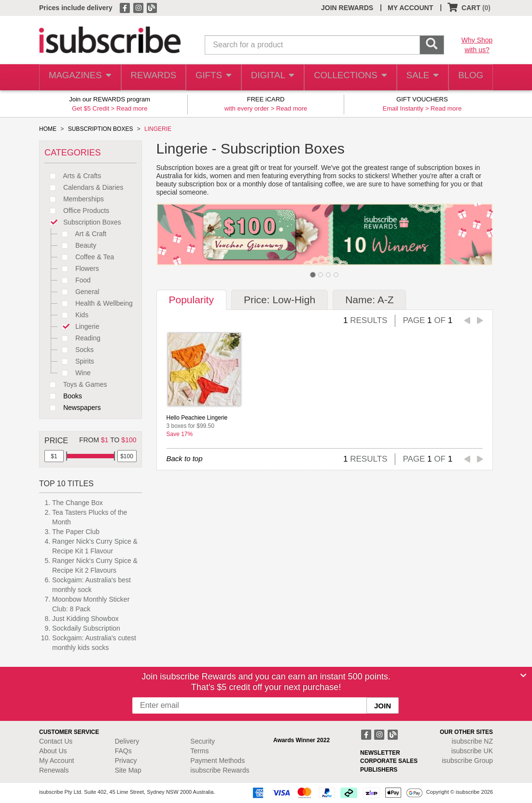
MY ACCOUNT (410, 8)
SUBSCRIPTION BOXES (101, 129)
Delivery (127, 741)
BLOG (469, 77)
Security (203, 741)
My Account (56, 761)
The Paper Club (76, 532)
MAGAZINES (79, 77)
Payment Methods (217, 761)
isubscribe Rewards (220, 770)
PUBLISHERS (379, 770)
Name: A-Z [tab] (369, 300)
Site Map (128, 770)
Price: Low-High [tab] (280, 300)
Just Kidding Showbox (85, 619)
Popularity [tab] (191, 300)
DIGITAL (272, 77)
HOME (48, 129)
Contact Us (56, 741)
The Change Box (77, 503)
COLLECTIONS (348, 77)
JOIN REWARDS (347, 8)
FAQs (123, 751)
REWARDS (151, 77)
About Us (53, 751)
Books (63, 396)
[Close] (523, 676)
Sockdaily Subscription (86, 628)
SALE (419, 77)
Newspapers (73, 408)
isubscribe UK (472, 751)
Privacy (126, 761)
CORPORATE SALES (389, 761)
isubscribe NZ (472, 741)
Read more (132, 108)
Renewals (54, 770)
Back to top (185, 458)
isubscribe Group (467, 761)
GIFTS (212, 77)
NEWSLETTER (380, 753)
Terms (199, 751)
